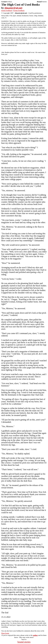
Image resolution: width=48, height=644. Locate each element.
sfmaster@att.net (13, 8)
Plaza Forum (5, 633)
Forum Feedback (19, 10)
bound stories (24, 642)
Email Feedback (7, 10)
